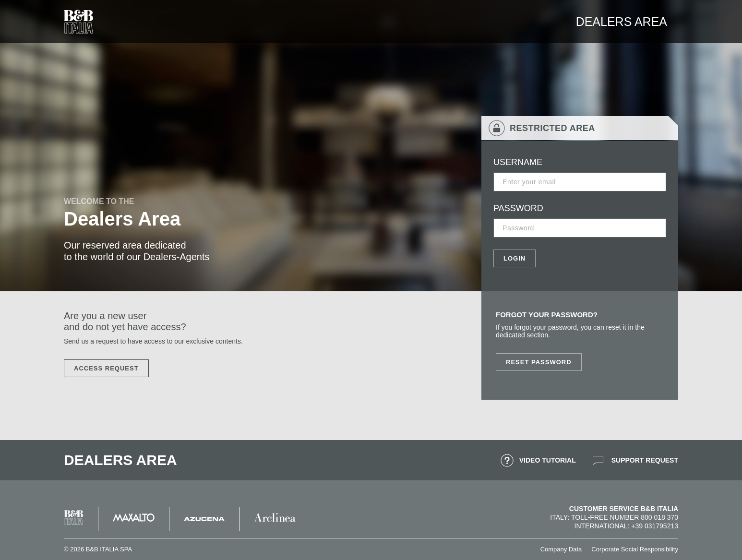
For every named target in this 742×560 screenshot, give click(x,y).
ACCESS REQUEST (106, 368)
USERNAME (518, 162)
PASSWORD (518, 208)
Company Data (561, 549)
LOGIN (515, 258)
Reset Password (539, 362)
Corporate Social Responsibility (635, 549)
